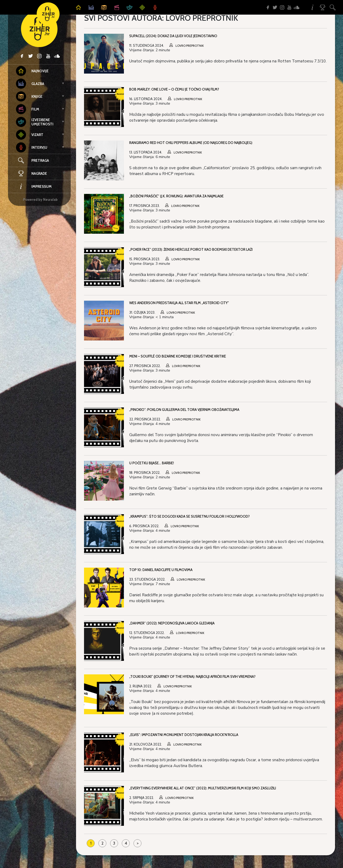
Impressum (34, 186)
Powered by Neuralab (40, 199)
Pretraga (40, 160)
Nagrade (32, 173)
